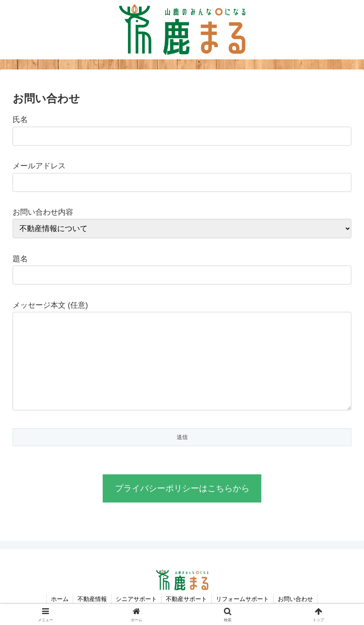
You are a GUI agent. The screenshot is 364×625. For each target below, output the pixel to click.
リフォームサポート (242, 599)
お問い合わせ (295, 599)
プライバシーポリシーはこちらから (182, 488)
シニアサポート (136, 599)
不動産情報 (92, 599)
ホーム (60, 599)
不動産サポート (186, 599)
